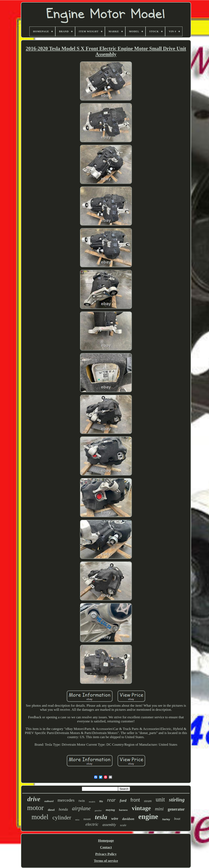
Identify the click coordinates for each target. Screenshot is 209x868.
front (135, 800)
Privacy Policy (106, 854)
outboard (49, 801)
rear (111, 800)
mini (159, 809)
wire (115, 818)
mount (87, 819)
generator (176, 809)
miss (77, 820)
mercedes (66, 800)
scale (123, 825)
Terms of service (106, 861)
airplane (81, 808)
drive (34, 799)
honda (63, 809)
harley (166, 819)
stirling (177, 800)
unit (160, 799)
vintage (141, 808)
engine (148, 817)
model (40, 817)
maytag (110, 810)
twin (82, 801)
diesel (51, 810)
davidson (128, 819)
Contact (106, 847)
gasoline (98, 811)
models (92, 802)
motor (35, 808)
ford (123, 801)
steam (148, 801)
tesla (101, 817)
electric (92, 824)
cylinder (62, 817)
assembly (109, 825)
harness (123, 810)
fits (101, 801)
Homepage (106, 841)
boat (177, 819)
